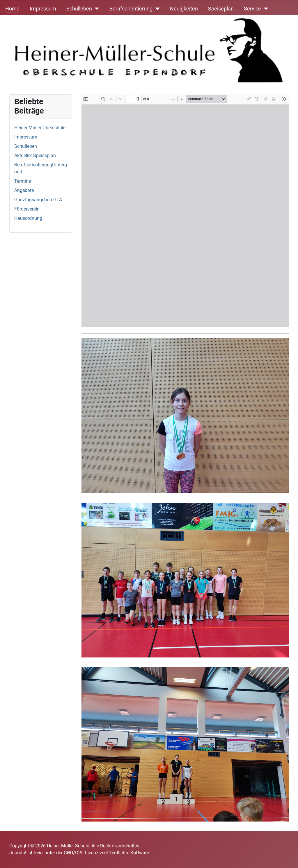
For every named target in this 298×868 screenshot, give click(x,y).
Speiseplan (221, 9)
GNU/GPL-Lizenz (81, 853)
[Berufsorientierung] (156, 9)
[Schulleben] (96, 9)
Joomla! (18, 853)
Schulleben (79, 9)
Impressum (43, 9)
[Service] (265, 9)
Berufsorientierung (131, 9)
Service (252, 9)
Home (12, 9)
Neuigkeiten (184, 9)
